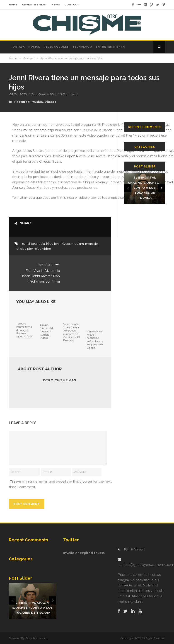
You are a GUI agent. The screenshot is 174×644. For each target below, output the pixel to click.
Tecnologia (82, 47)
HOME (13, 5)
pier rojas (34, 249)
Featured (29, 58)
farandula (38, 244)
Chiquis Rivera (50, 162)
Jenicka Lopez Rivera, (69, 156)
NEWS (56, 5)
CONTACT (72, 5)
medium (78, 244)
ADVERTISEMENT (34, 5)
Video (47, 249)
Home (13, 58)
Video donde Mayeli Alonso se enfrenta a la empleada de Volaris (95, 340)
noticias (20, 249)
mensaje (92, 244)
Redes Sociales (56, 47)
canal (26, 244)
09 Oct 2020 (18, 94)
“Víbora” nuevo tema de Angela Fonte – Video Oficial (24, 330)
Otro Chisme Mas (43, 94)
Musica (34, 47)
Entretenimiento (111, 47)
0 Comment (69, 94)
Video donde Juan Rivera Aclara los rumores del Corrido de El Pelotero (71, 332)
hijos (50, 244)
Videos (50, 102)
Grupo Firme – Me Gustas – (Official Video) (47, 331)
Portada (18, 47)
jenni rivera (62, 244)
